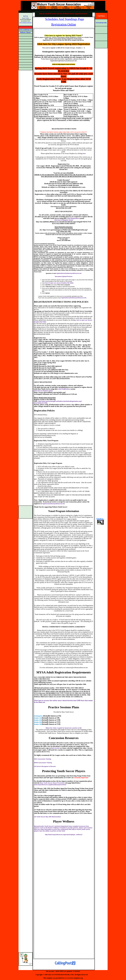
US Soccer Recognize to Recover (45, 766)
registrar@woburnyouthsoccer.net (53, 504)
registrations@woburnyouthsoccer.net (69, 273)
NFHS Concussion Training (43, 763)
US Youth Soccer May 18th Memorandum (48, 817)
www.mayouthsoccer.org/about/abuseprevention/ (50, 785)
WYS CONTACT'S (26, 30)
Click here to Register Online (64, 220)
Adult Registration (73, 218)
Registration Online (64, 24)
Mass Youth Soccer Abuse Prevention (52, 783)
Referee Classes (25, 32)
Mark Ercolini (55, 748)
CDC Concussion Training (43, 759)
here (84, 153)
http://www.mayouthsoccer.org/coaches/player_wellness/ (64, 835)
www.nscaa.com (101, 23)
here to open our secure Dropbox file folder (59, 283)
